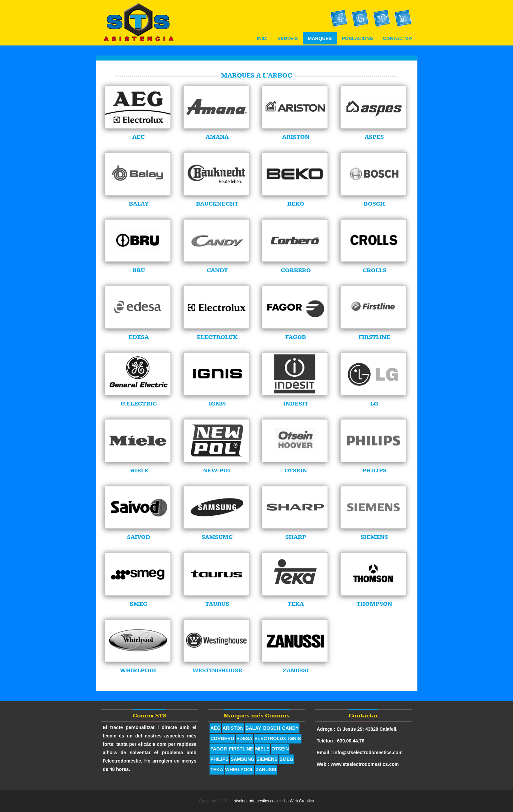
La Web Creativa (299, 801)
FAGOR (219, 749)
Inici (262, 38)
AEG (215, 728)
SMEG (287, 759)
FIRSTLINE (241, 749)
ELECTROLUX (270, 738)
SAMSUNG (243, 759)
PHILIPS (219, 759)
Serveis (288, 38)
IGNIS (294, 738)
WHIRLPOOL (240, 770)
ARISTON (233, 728)
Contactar (398, 38)
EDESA (244, 738)
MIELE (263, 749)
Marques (320, 38)
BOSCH (272, 728)
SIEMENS (267, 759)
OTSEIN (280, 749)
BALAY (253, 728)
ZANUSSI (266, 770)
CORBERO (222, 738)
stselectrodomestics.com (256, 801)
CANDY (290, 728)
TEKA (217, 770)
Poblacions (357, 38)
